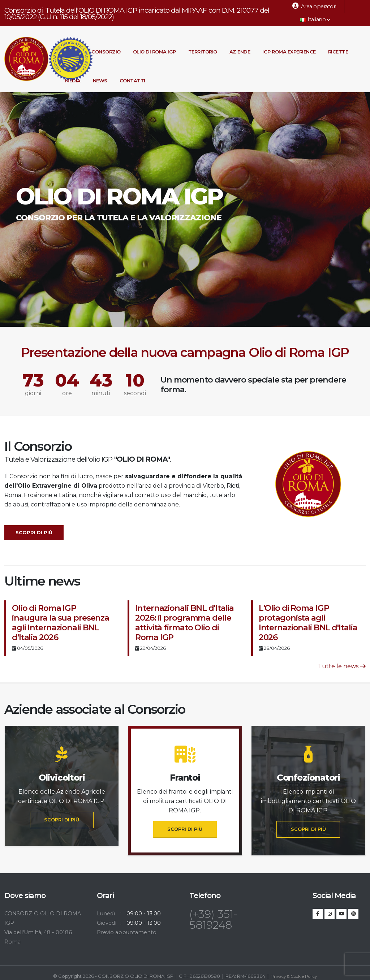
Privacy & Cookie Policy (294, 976)
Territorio (203, 52)
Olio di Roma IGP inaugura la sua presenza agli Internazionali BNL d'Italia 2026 (61, 623)
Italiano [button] (315, 20)
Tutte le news (342, 666)
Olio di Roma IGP (154, 52)
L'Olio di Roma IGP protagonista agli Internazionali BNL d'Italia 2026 (308, 623)
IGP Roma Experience (289, 52)
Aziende (240, 52)
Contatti (132, 81)
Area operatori (314, 6)
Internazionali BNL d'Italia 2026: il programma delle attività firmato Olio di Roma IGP (184, 623)
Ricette (338, 52)
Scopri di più (34, 533)
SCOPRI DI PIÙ (62, 820)
